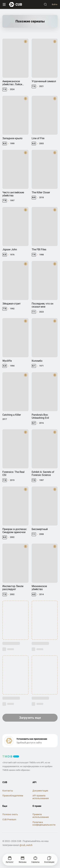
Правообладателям (13, 796)
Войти (55, 4)
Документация (40, 791)
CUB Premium (9, 819)
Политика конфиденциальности (44, 824)
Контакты (8, 791)
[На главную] (16, 4)
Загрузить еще (30, 718)
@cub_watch (26, 845)
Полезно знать (10, 814)
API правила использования (41, 797)
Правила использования (41, 816)
